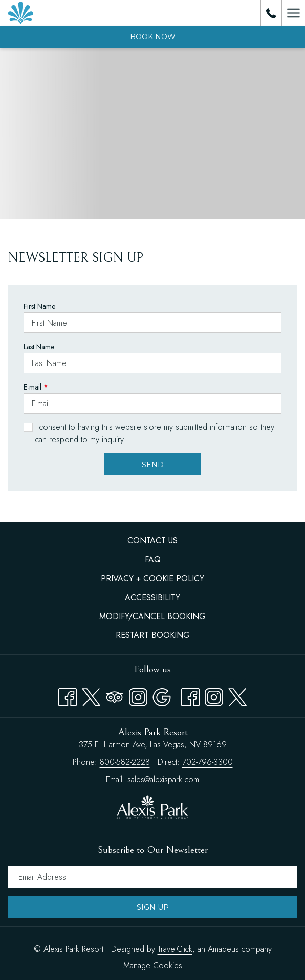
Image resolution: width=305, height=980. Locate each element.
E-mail (36, 387)
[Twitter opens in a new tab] (91, 695)
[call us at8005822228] (271, 13)
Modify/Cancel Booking (152, 616)
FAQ (153, 560)
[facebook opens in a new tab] (190, 695)
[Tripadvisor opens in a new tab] (115, 695)
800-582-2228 (125, 762)
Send (153, 465)
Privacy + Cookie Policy (152, 578)
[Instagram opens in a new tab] (138, 695)
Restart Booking (153, 635)
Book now (153, 37)
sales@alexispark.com (163, 779)
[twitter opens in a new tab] (237, 695)
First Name (39, 306)
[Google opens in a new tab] (162, 695)
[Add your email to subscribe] (152, 877)
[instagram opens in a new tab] (214, 695)
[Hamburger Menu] (293, 13)
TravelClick (175, 949)
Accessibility (152, 597)
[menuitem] (152, 541)
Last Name (39, 347)
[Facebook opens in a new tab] (68, 695)
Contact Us (152, 541)
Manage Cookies (153, 965)
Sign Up (153, 907)
